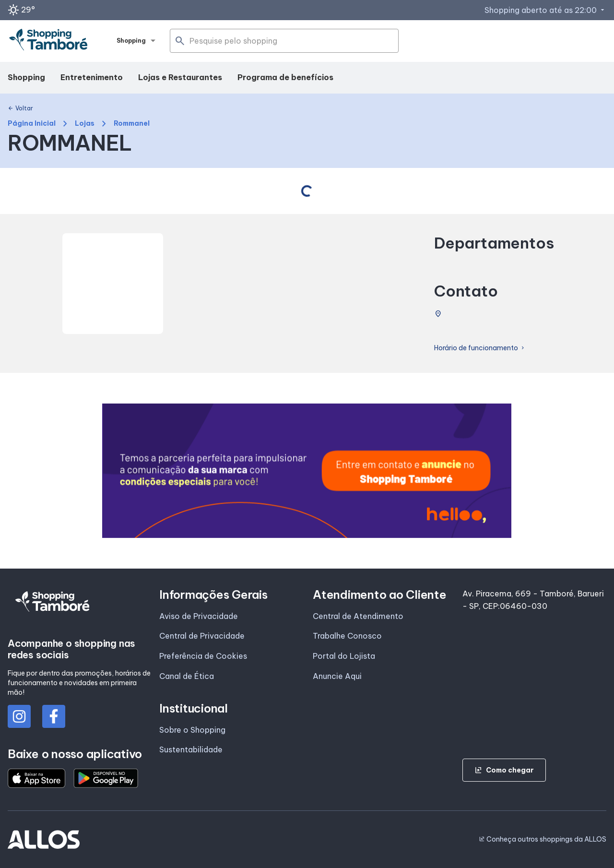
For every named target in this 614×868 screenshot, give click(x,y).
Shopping (26, 77)
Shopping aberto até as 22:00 (545, 10)
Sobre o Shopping (192, 730)
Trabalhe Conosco (347, 636)
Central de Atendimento (358, 616)
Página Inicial (32, 124)
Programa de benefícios (285, 77)
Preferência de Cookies (203, 656)
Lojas (85, 124)
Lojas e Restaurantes (180, 77)
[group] (307, 471)
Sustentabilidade (191, 749)
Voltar (20, 108)
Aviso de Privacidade (199, 616)
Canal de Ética (187, 676)
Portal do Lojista (344, 656)
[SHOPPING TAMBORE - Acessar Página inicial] (48, 41)
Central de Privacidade (202, 636)
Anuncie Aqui (337, 676)
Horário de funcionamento (480, 348)
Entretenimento (92, 77)
